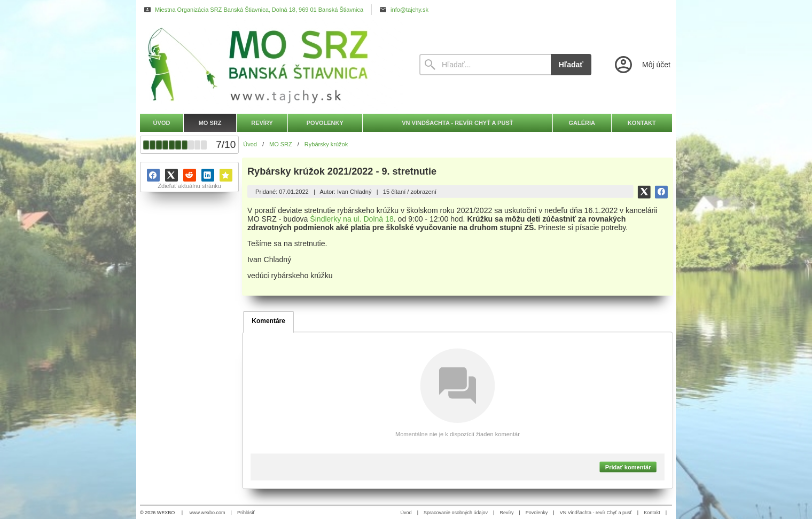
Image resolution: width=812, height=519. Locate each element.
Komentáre (268, 321)
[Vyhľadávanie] (485, 65)
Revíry (506, 513)
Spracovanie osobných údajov (456, 513)
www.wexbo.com (208, 513)
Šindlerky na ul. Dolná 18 (352, 219)
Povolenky (537, 513)
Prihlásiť (246, 513)
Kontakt (652, 513)
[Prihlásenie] (642, 65)
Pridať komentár (628, 467)
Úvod (406, 513)
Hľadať (571, 65)
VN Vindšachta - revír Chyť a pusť (596, 513)
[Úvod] (270, 65)
